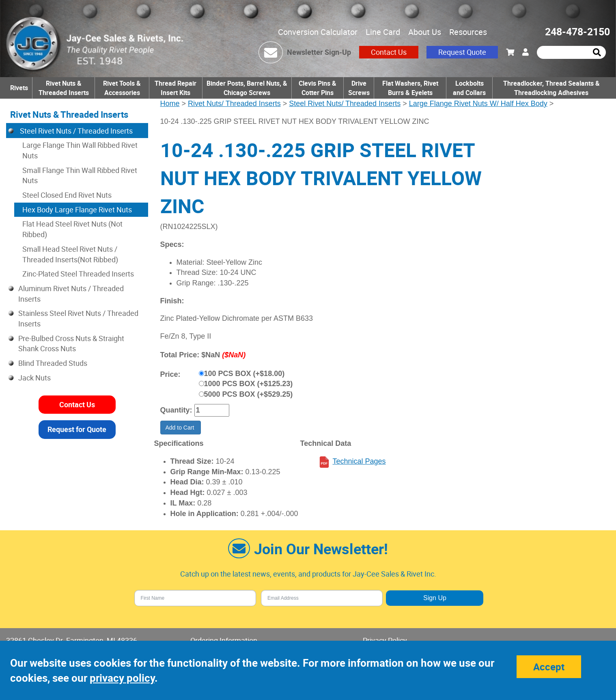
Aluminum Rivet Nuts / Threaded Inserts (71, 294)
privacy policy (122, 678)
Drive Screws (359, 88)
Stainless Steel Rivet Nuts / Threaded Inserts (78, 318)
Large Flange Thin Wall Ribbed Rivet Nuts (80, 150)
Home (170, 104)
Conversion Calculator (318, 32)
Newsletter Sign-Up (319, 52)
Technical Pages (359, 461)
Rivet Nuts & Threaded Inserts (64, 88)
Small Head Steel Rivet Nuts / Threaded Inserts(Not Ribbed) (70, 254)
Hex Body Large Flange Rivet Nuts (77, 210)
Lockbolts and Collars (469, 88)
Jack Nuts (34, 378)
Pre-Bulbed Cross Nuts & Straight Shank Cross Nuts (71, 344)
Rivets (19, 88)
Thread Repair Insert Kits (176, 88)
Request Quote (462, 52)
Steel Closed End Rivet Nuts (67, 195)
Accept (549, 667)
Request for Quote (77, 429)
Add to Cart (181, 428)
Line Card (383, 32)
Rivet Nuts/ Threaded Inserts (234, 104)
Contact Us (389, 52)
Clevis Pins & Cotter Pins (318, 88)
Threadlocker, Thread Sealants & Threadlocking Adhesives (551, 88)
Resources (468, 32)
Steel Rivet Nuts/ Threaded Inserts (345, 104)
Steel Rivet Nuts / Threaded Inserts (75, 131)
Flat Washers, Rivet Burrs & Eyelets (410, 88)
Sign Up (435, 598)
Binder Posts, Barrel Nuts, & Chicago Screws (247, 88)
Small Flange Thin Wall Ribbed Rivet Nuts (80, 175)
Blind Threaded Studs (53, 363)
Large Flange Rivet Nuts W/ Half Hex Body (478, 104)
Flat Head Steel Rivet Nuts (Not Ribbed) (72, 229)
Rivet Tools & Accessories (122, 88)
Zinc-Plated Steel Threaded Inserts (78, 274)
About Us (425, 32)
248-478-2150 (577, 31)
